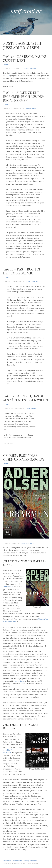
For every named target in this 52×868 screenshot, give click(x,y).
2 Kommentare (31, 109)
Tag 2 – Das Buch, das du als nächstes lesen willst (26, 398)
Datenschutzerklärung (21, 861)
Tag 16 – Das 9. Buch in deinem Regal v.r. (22, 271)
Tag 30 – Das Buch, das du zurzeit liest (25, 58)
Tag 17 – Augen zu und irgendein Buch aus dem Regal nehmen (24, 96)
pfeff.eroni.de (26, 11)
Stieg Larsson (8, 587)
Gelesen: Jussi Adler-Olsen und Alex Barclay (24, 457)
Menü (26, 23)
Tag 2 (8, 76)
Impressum (7, 861)
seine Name (20, 681)
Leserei (7, 65)
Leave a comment (30, 69)
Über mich (34, 861)
